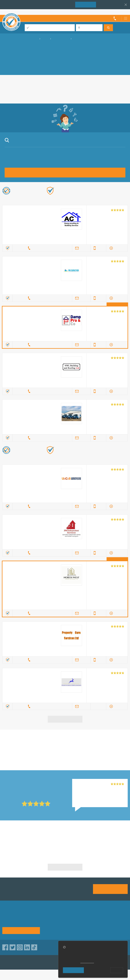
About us (49, 917)
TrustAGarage (39, 962)
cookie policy (87, 962)
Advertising (107, 917)
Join (86, 4)
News (104, 926)
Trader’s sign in (120, 12)
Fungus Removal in (22, 839)
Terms (48, 930)
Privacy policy (52, 921)
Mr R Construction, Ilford (88, 784)
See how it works (21, 930)
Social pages (80, 930)
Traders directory (110, 921)
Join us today (110, 889)
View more (65, 719)
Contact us (50, 926)
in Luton (22, 748)
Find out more (119, 195)
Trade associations (83, 917)
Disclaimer (79, 926)
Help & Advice (80, 921)
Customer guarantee (112, 930)
